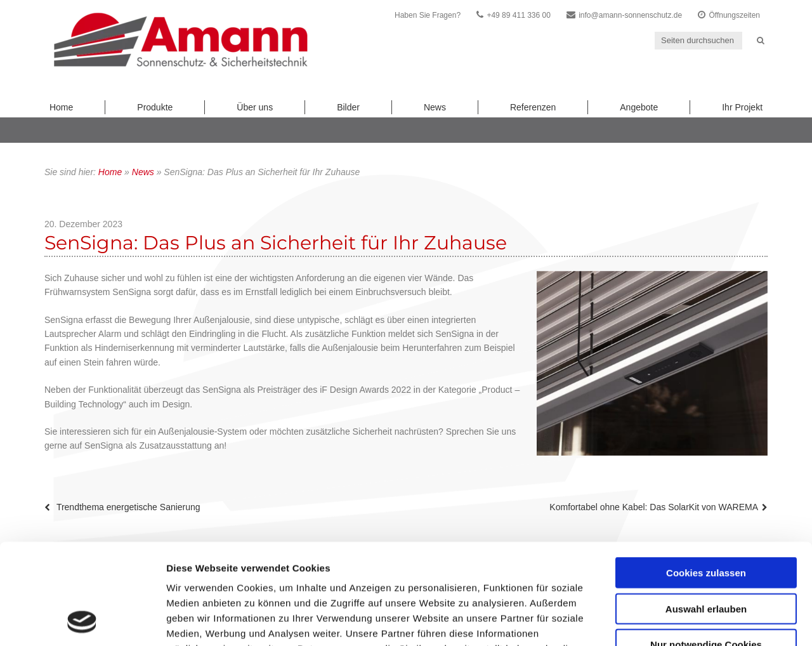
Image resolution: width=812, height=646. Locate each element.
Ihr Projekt (742, 107)
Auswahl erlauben (706, 514)
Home (61, 107)
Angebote (639, 107)
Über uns (255, 107)
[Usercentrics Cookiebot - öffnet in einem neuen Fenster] (82, 621)
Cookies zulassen (706, 478)
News (435, 107)
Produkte (155, 107)
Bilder (348, 107)
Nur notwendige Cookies (706, 550)
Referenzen (533, 107)
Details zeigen (675, 621)
